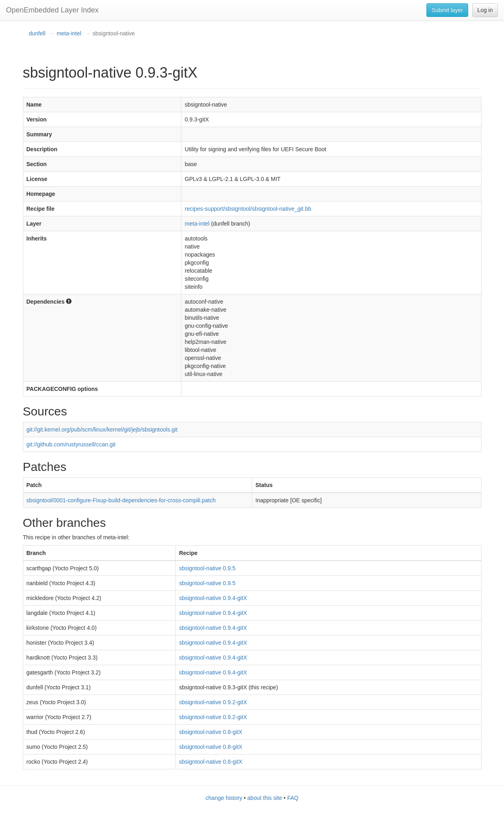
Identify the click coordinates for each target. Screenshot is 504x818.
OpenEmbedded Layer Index (52, 10)
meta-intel (69, 33)
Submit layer (447, 10)
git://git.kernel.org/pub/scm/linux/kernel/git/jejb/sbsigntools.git (102, 430)
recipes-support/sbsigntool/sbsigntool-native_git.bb (248, 209)
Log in (485, 10)
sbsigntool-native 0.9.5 (207, 568)
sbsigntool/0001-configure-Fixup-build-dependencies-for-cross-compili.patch (121, 500)
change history (224, 798)
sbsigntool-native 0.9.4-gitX (213, 598)
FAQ (293, 798)
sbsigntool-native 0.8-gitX (211, 732)
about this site (265, 798)
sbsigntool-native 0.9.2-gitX (213, 702)
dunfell (37, 33)
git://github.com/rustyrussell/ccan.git (71, 444)
